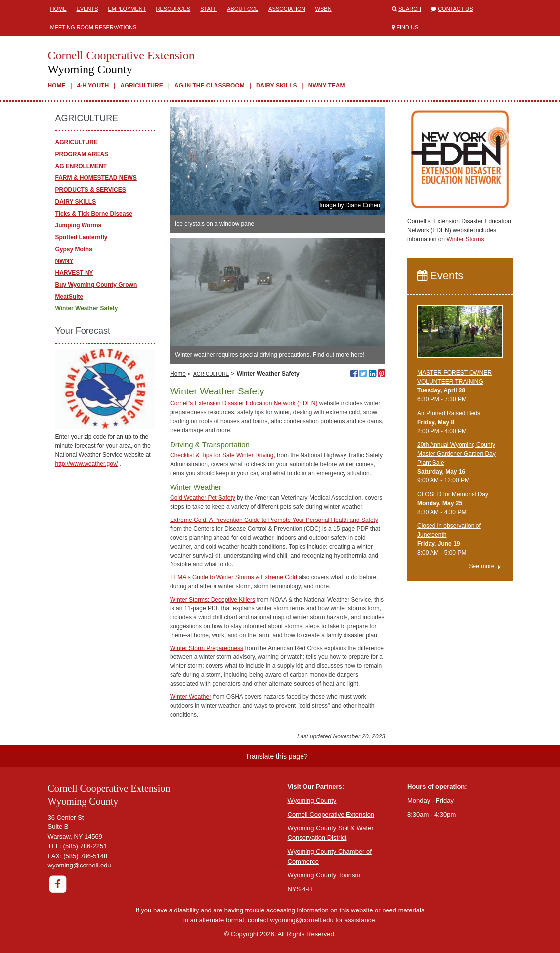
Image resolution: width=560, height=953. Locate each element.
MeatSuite (69, 297)
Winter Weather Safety (87, 308)
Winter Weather (191, 697)
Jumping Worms (79, 225)
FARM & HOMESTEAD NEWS (96, 178)
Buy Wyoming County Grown (96, 285)
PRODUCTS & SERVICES (91, 190)
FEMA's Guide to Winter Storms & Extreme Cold (234, 577)
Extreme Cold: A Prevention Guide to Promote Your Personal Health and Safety (274, 520)
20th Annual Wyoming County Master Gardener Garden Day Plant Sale (456, 454)
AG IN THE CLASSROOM (210, 86)
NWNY (65, 261)
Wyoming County (312, 801)
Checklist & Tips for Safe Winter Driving (222, 455)
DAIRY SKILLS (277, 86)
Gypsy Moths (74, 249)
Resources (173, 9)
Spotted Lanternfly (82, 237)
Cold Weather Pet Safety (203, 498)
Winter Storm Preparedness (207, 648)
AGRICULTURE (141, 86)
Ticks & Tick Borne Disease (94, 214)
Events (87, 9)
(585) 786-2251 (85, 846)
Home (59, 9)
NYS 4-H (300, 889)
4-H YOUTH (93, 86)
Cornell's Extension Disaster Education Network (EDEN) (244, 403)
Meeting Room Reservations (94, 27)
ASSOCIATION (287, 9)
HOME (57, 86)
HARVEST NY (74, 273)
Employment (127, 9)
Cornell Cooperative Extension (331, 814)
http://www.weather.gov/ (87, 464)
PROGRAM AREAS (82, 154)
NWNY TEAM (327, 86)
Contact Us (455, 9)
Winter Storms (465, 239)
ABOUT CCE (243, 9)
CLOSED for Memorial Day (453, 494)
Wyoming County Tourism (324, 875)
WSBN (323, 9)
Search (410, 9)
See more (481, 566)
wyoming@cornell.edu (80, 865)
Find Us (407, 27)
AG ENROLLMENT (81, 166)
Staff (209, 9)
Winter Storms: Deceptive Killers (213, 600)
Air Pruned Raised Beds (449, 413)
